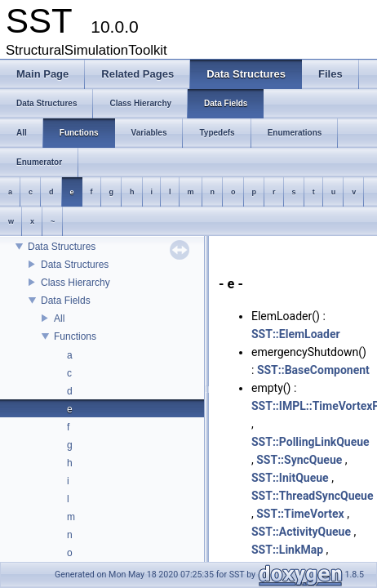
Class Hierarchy (75, 283)
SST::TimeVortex (300, 514)
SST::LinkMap (287, 550)
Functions (75, 336)
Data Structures (62, 247)
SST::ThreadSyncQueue (313, 496)
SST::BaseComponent (313, 370)
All (59, 318)
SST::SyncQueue (299, 460)
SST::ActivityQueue (301, 532)
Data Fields (66, 301)
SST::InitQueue (290, 478)
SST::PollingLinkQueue (310, 442)
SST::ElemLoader (296, 334)
